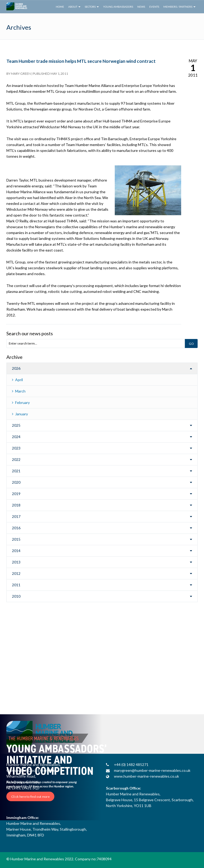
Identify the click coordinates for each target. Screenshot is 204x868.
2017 (16, 516)
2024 (16, 437)
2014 (16, 551)
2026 (16, 368)
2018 (16, 505)
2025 (16, 425)
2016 (16, 528)
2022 (16, 459)
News (141, 7)
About (74, 7)
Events (154, 7)
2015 (16, 539)
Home (60, 7)
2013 (16, 562)
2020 (16, 482)
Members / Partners (179, 7)
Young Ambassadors (118, 7)
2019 (16, 494)
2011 (16, 585)
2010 (16, 596)
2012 (16, 573)
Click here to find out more (30, 796)
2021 (16, 471)
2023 (16, 448)
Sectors (92, 7)
